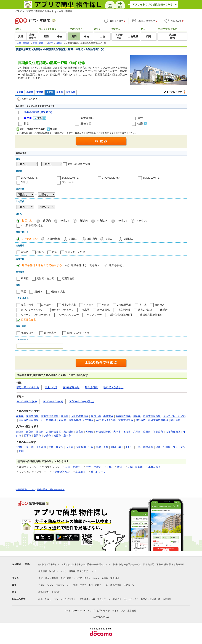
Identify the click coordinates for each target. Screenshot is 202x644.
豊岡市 (37, 436)
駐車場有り (48, 305)
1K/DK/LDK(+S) (30, 178)
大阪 (183, 447)
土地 (109, 467)
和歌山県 (71, 92)
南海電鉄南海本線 (29, 420)
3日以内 (92, 239)
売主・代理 (27, 305)
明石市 (27, 436)
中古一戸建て (93, 467)
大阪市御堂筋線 (80, 416)
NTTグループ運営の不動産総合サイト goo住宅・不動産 (44, 11)
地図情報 (167, 599)
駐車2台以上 (69, 305)
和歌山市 (158, 432)
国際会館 (148, 447)
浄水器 (86, 310)
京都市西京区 (103, 432)
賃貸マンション (92, 578)
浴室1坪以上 (145, 310)
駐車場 (105, 578)
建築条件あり (117, 265)
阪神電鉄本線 (123, 416)
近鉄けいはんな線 (106, 420)
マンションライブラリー (66, 599)
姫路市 (20, 432)
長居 (106, 447)
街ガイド (117, 599)
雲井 (140, 118)
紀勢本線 (88, 420)
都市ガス (160, 305)
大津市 (117, 432)
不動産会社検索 (61, 472)
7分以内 (83, 220)
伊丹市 (47, 436)
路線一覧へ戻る (27, 99)
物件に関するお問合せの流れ (127, 564)
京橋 (51, 447)
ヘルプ (91, 611)
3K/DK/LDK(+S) (111, 178)
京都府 (40, 92)
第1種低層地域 (71, 387)
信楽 (140, 123)
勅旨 (26, 123)
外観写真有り (51, 333)
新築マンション (46, 585)
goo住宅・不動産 (21, 564)
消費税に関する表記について (83, 571)
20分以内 (142, 220)
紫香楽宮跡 (87, 118)
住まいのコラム (131, 599)
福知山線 (96, 416)
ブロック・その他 (75, 252)
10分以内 (102, 220)
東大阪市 (68, 432)
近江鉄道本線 (49, 420)
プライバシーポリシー (75, 611)
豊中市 (67, 436)
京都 (98, 447)
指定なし (27, 220)
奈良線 (65, 416)
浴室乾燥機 (124, 310)
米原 (158, 447)
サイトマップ (119, 611)
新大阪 (60, 447)
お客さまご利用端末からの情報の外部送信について (86, 564)
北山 (21, 451)
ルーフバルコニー (69, 315)
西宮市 (80, 432)
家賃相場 (80, 472)
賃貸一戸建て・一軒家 (71, 578)
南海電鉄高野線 (50, 416)
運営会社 (132, 611)
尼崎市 (90, 432)
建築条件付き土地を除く (85, 265)
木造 (54, 252)
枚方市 (127, 432)
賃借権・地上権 (45, 278)
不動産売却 (44, 592)
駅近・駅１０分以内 (28, 387)
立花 (176, 447)
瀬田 (121, 447)
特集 (41, 599)
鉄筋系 (25, 252)
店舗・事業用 (135, 467)
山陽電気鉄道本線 (158, 420)
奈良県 (60, 92)
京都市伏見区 (54, 432)
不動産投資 (155, 467)
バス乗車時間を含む (32, 225)
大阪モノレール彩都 (174, 416)
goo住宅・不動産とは (49, 564)
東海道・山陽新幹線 (70, 420)
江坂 (91, 447)
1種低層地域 (124, 305)
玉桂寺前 (86, 123)
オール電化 (103, 310)
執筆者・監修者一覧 (151, 599)
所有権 (25, 278)
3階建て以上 (58, 292)
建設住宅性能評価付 (151, 315)
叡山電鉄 (176, 420)
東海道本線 (32, 416)
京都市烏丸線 (126, 420)
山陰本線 (108, 416)
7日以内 (111, 239)
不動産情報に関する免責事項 (51, 490)
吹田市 (147, 432)
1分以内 (46, 220)
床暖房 (164, 310)
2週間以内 (130, 239)
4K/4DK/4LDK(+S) (53, 401)
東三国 (30, 447)
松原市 (57, 436)
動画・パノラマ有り (78, 333)
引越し (48, 599)
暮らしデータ (98, 472)
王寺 (138, 447)
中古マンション (63, 585)
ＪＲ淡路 (41, 447)
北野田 (20, 447)
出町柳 (167, 447)
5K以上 (25, 182)
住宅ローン (129, 585)
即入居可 (89, 305)
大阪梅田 (81, 447)
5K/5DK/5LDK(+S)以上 (81, 401)
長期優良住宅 (28, 320)
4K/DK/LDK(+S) (151, 178)
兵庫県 (30, 92)
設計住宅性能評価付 (121, 315)
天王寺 (70, 447)
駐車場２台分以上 (113, 387)
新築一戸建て (73, 467)
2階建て (38, 292)
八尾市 (137, 432)
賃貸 (119, 467)
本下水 (143, 305)
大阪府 (20, 92)
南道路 (105, 305)
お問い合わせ (103, 611)
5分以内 (64, 220)
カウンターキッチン (32, 310)
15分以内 (122, 220)
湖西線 (137, 416)
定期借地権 (68, 278)
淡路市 (40, 432)
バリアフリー (94, 315)
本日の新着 (53, 239)
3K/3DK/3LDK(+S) (27, 401)
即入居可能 (91, 387)
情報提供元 (149, 564)
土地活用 (56, 592)
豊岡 (113, 447)
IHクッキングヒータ (63, 310)
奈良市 (30, 432)
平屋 (23, 292)
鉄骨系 (40, 252)
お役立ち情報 (19, 599)
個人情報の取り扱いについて (52, 571)
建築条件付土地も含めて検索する (42, 265)
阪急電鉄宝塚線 (152, 416)
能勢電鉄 (141, 420)
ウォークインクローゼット (36, 315)
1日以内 (74, 239)
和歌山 (129, 447)
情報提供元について (25, 490)
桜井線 (20, 416)
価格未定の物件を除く (80, 164)
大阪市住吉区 (173, 432)
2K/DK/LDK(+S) (70, 178)
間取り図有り (28, 333)
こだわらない (30, 239)
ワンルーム (68, 182)
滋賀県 (50, 92)
